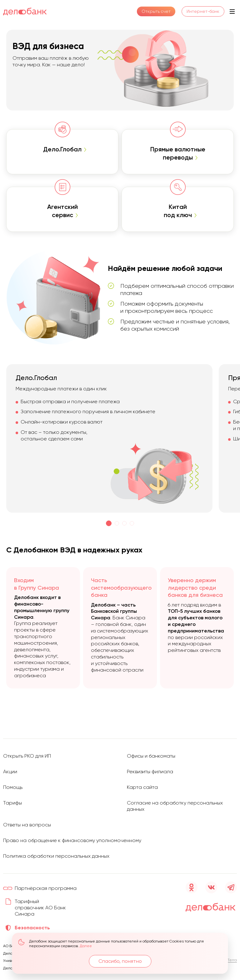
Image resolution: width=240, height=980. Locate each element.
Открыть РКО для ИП (27, 756)
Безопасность (32, 928)
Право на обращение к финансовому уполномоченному (72, 840)
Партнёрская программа (46, 888)
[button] (109, 523)
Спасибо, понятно (120, 961)
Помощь (13, 787)
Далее (86, 946)
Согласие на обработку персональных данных (175, 806)
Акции (10, 772)
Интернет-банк (203, 11)
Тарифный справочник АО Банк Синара (40, 908)
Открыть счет (156, 11)
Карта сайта (142, 787)
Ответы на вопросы (27, 825)
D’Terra (230, 960)
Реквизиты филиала (150, 772)
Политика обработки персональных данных (56, 856)
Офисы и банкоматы (151, 756)
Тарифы (12, 803)
